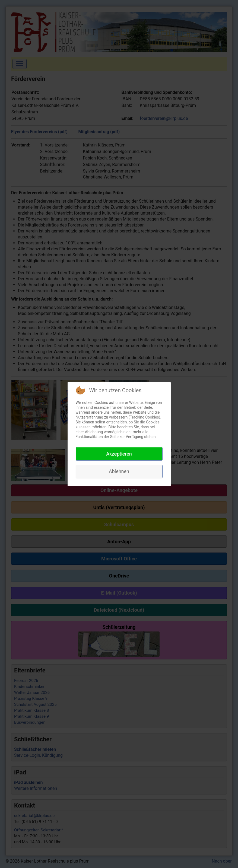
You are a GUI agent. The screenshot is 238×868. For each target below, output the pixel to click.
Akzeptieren (119, 454)
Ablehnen (119, 471)
